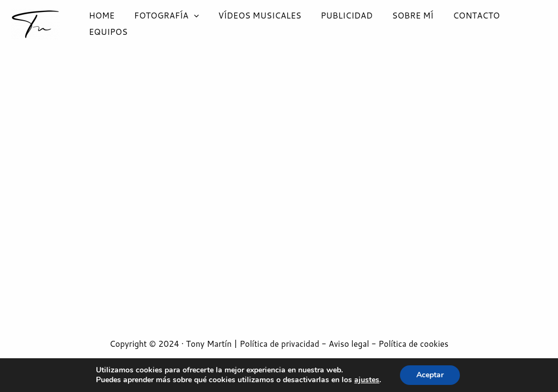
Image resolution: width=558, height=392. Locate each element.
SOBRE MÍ (400, 24)
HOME (102, 24)
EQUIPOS (520, 24)
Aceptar (430, 375)
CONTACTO (460, 24)
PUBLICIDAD (337, 24)
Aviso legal (349, 344)
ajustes (367, 380)
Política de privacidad (280, 344)
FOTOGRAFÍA (163, 24)
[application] (190, 24)
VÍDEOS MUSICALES (253, 24)
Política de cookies (413, 344)
